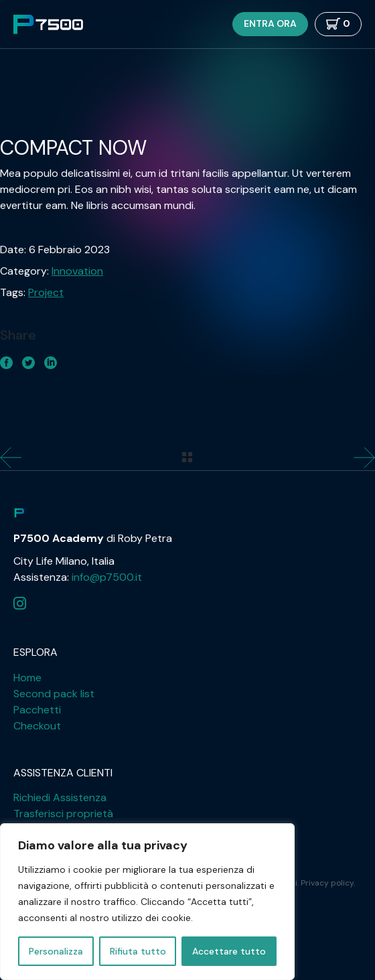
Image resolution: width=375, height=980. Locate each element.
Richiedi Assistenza (60, 797)
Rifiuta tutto (138, 951)
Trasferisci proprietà (63, 814)
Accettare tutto (229, 951)
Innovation (77, 271)
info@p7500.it (107, 577)
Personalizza (56, 951)
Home (27, 678)
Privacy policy (327, 883)
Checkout (37, 726)
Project (46, 292)
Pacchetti (37, 710)
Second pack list (54, 694)
